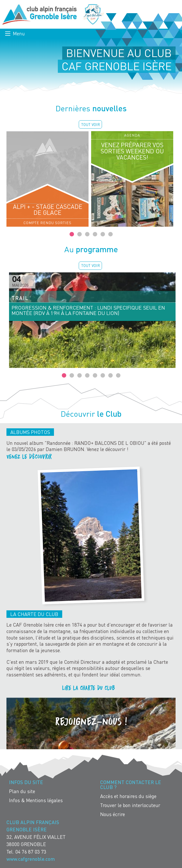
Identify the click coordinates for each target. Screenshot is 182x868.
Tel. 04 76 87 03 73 (26, 852)
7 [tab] (110, 376)
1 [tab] (72, 234)
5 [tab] (103, 234)
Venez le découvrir (30, 456)
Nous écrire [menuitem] (113, 814)
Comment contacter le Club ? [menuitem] (131, 785)
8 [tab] (118, 376)
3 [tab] (87, 234)
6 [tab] (110, 234)
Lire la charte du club (89, 688)
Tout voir (90, 124)
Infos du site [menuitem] (26, 782)
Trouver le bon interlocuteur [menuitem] (130, 805)
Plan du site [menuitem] (22, 791)
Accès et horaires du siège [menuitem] (128, 796)
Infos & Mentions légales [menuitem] (36, 800)
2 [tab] (80, 234)
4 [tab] (95, 234)
